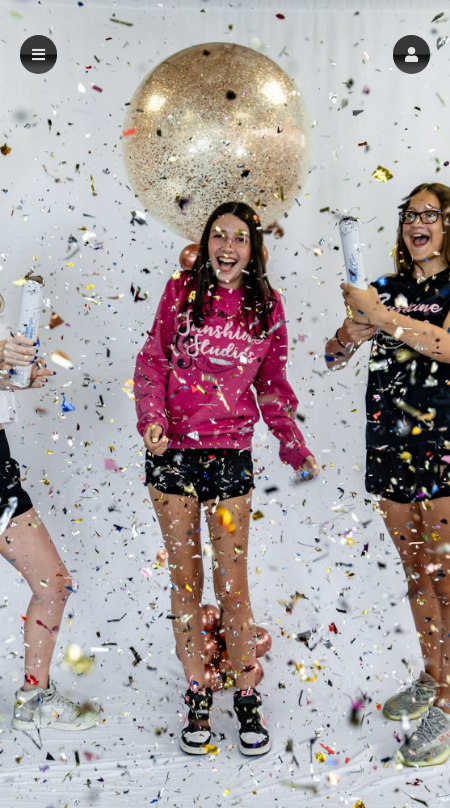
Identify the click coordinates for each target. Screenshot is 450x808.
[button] (411, 54)
